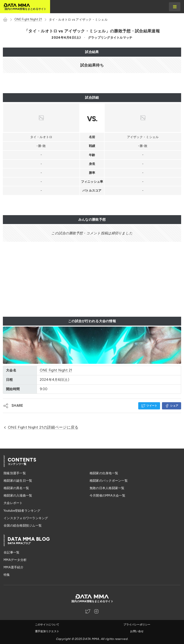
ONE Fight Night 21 (28, 19)
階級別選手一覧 (15, 473)
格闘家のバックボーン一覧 (109, 481)
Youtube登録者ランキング (22, 511)
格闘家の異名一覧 (16, 488)
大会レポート (13, 503)
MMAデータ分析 (15, 560)
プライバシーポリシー (137, 625)
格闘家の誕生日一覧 (18, 481)
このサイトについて (47, 625)
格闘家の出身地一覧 (104, 473)
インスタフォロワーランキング (26, 518)
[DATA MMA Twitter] (88, 611)
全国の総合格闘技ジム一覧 (23, 526)
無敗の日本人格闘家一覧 (107, 488)
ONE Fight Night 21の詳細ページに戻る (41, 427)
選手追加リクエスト (47, 631)
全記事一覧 (11, 552)
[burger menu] (175, 7)
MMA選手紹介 (14, 567)
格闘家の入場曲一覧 (18, 495)
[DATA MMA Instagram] (96, 611)
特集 (7, 575)
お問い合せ (137, 631)
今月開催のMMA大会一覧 (107, 495)
